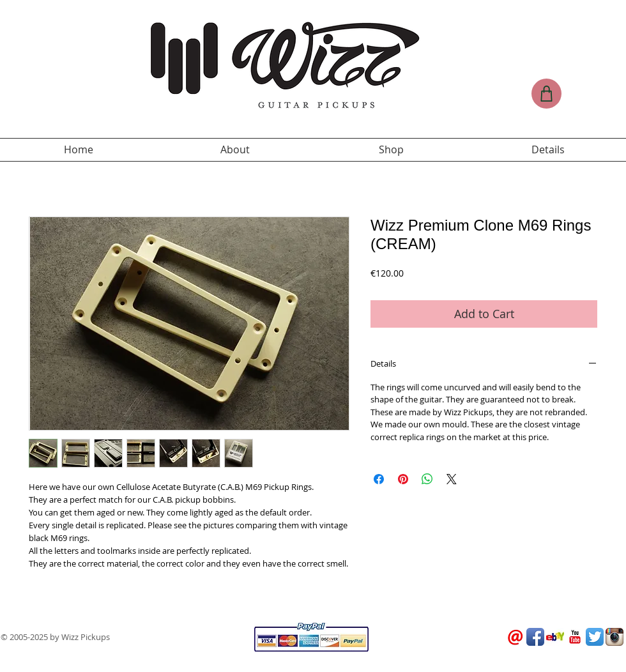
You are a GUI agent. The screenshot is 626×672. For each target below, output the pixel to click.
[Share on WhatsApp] (427, 479)
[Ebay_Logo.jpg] (555, 637)
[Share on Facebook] (379, 479)
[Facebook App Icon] (535, 637)
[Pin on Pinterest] (403, 479)
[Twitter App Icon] (595, 637)
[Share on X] (452, 479)
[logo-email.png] (515, 637)
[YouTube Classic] (575, 637)
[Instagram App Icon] (615, 637)
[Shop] (546, 94)
